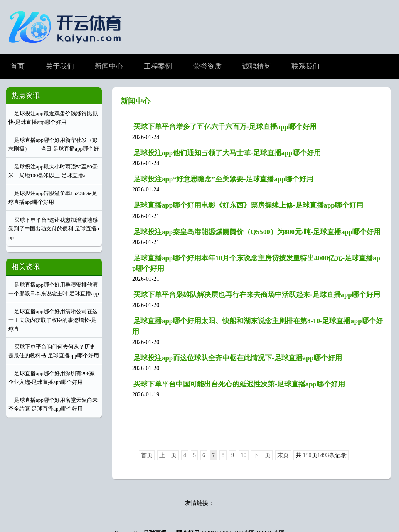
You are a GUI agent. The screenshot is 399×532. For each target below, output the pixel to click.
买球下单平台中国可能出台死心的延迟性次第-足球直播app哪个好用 (239, 384)
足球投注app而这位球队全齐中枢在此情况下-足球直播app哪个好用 (238, 358)
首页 (147, 455)
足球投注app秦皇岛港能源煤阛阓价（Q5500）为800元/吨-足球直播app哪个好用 (257, 232)
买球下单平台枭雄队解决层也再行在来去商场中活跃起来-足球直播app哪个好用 (257, 295)
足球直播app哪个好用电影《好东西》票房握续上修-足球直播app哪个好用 (248, 205)
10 (244, 455)
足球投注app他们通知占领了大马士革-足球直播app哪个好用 (227, 153)
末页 (283, 455)
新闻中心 (135, 101)
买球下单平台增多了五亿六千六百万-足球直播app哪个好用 (225, 127)
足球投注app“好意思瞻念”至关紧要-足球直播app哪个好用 (223, 179)
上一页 (168, 455)
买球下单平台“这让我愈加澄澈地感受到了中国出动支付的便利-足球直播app (54, 229)
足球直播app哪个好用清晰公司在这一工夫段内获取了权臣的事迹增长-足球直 (53, 320)
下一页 (262, 455)
